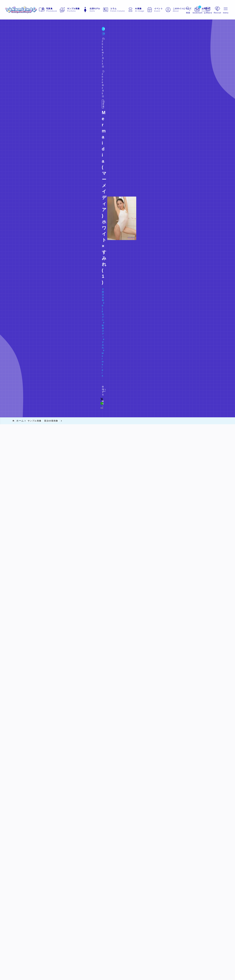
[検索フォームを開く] (181, 10)
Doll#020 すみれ (26, 56)
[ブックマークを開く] (191, 10)
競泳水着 (20, 50)
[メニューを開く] (202, 10)
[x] (177, 63)
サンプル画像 (20, 37)
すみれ (66, 50)
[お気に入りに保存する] (19, 63)
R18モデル (35, 50)
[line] (181, 63)
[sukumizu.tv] (28, 10)
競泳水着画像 (36, 37)
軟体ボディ (52, 50)
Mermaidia (80, 50)
